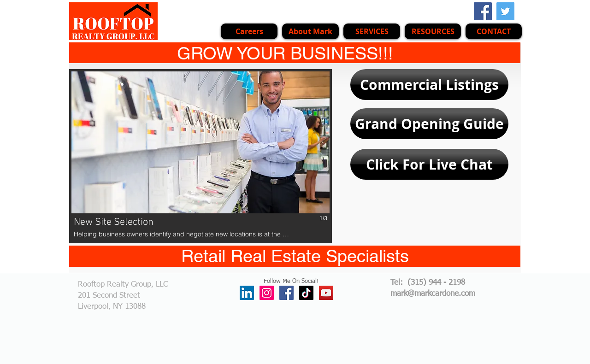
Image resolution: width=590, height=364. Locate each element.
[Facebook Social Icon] (483, 11)
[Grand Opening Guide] (429, 124)
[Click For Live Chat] (429, 164)
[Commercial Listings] (429, 85)
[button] (372, 31)
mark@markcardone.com (433, 294)
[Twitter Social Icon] (505, 11)
